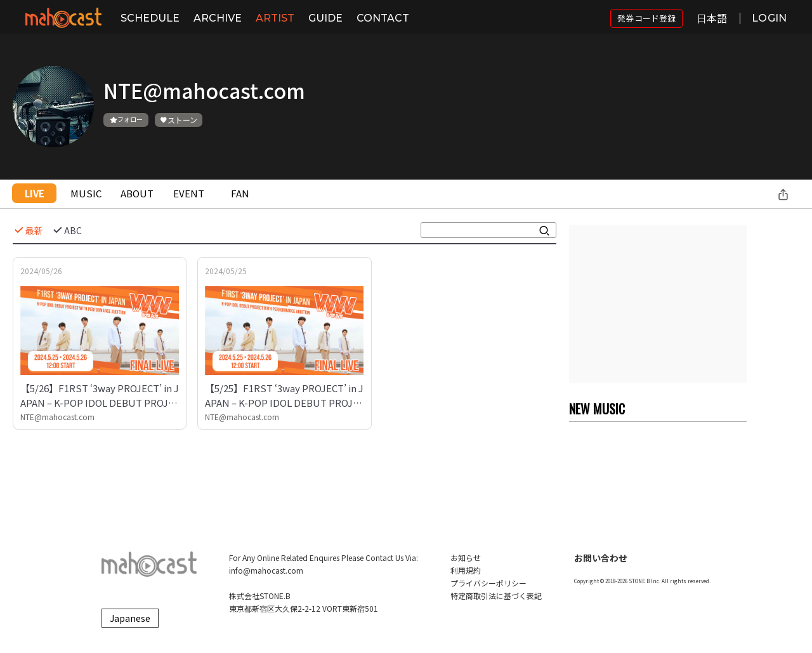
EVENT (189, 193)
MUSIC (86, 193)
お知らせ (466, 557)
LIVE (35, 193)
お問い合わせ (601, 558)
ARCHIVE (218, 18)
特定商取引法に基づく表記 (496, 596)
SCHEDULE (150, 18)
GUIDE (325, 18)
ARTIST (275, 18)
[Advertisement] (658, 304)
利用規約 (466, 570)
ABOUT (137, 193)
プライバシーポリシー (488, 583)
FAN (240, 193)
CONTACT (383, 18)
